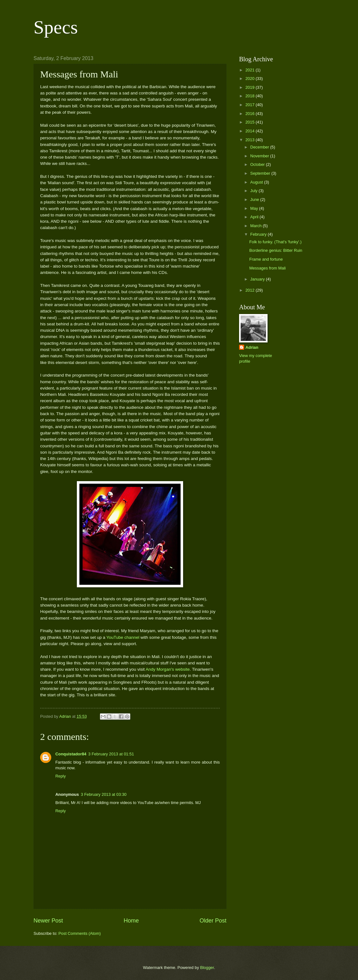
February (259, 234)
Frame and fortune (266, 259)
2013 (250, 140)
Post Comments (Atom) (80, 933)
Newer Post (48, 921)
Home (131, 921)
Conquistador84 (71, 754)
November (260, 156)
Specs (56, 27)
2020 (250, 79)
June (255, 200)
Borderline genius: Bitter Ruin (276, 250)
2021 (250, 70)
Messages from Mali (267, 268)
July (254, 191)
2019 (250, 87)
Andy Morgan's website (168, 669)
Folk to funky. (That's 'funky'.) (275, 242)
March (256, 226)
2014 (250, 131)
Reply (61, 776)
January (258, 279)
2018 (250, 96)
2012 (250, 290)
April (255, 217)
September (261, 173)
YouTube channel (123, 637)
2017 (250, 105)
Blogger (207, 968)
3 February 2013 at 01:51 (111, 754)
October (258, 164)
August (257, 182)
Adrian (252, 347)
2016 (250, 114)
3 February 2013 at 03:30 (104, 794)
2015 (250, 122)
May (255, 208)
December (260, 147)
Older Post (213, 921)
